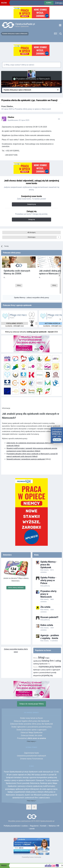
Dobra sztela (47, 625)
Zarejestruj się (31, 204)
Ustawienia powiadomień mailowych (32, 756)
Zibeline (10, 106)
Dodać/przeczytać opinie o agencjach (32, 730)
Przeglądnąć (32, 738)
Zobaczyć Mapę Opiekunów (31, 733)
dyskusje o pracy (40, 670)
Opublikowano (18, 120)
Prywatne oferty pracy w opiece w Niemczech (33, 109)
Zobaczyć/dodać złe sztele (31, 735)
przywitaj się (47, 675)
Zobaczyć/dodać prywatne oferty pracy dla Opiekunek (31, 724)
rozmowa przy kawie (50, 667)
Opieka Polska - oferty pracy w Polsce (48, 580)
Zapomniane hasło (31, 753)
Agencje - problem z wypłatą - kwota (50, 637)
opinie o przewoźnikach (42, 673)
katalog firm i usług (51, 661)
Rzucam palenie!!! (49, 617)
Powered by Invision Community (32, 857)
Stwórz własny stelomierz (16, 588)
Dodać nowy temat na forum (31, 718)
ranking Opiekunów (40, 664)
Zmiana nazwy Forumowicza (32, 759)
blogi (41, 657)
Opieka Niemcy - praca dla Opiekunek (49, 565)
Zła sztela (45, 607)
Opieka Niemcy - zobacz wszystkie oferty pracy (31, 298)
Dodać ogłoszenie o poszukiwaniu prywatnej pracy (31, 727)
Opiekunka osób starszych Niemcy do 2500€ (17, 272)
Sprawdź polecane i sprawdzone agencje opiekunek (26, 459)
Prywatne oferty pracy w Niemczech (33, 79)
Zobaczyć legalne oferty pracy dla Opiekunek (31, 721)
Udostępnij (31, 233)
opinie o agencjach (53, 670)
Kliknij (19, 290)
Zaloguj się (32, 219)
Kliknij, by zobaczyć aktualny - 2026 (31, 332)
